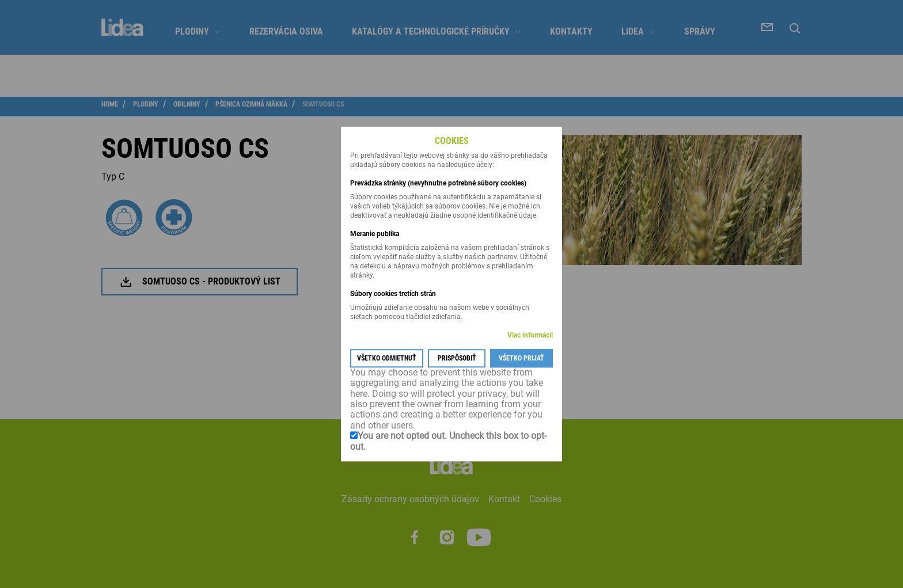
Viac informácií (530, 335)
